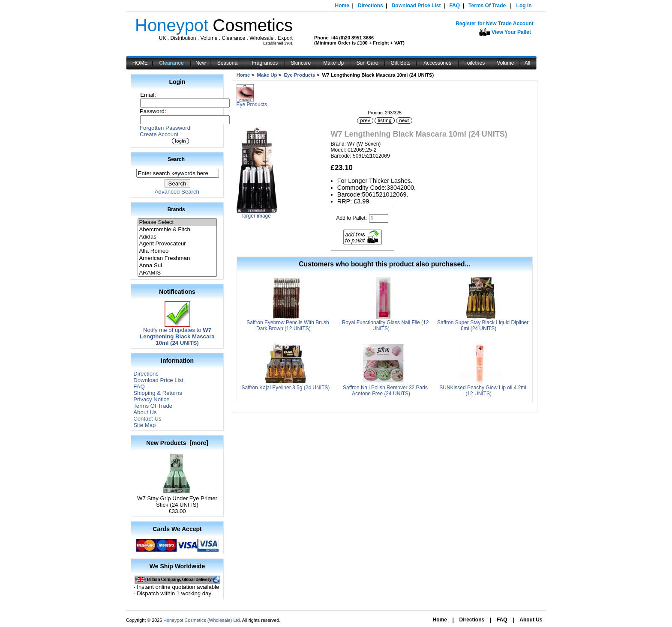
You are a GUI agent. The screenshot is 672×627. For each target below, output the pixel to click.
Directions (370, 6)
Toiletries (475, 63)
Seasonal (228, 63)
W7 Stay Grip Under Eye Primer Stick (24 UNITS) (177, 499)
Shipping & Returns (158, 393)
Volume (505, 63)
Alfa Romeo (177, 251)
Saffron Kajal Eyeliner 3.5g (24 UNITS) (285, 388)
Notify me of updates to (177, 334)
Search (176, 159)
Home (342, 6)
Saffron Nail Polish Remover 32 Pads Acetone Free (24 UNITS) (385, 391)
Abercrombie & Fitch (177, 230)
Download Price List (416, 6)
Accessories (437, 63)
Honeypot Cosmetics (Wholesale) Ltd (201, 620)
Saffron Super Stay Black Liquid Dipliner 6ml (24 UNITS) (483, 325)
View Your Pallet (511, 32)
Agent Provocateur (177, 244)
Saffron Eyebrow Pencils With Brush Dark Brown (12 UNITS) (288, 325)
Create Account (159, 134)
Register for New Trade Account (495, 24)
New (201, 63)
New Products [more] (177, 443)
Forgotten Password (165, 128)
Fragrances (265, 63)
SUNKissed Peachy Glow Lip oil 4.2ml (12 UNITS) (483, 391)
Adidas (177, 237)
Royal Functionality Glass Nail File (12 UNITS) (385, 325)
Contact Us (147, 419)
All (527, 63)
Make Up (333, 63)
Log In (524, 6)
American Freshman (177, 258)
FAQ (454, 6)
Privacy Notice (151, 399)
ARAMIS (177, 273)
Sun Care (367, 63)
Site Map (144, 425)
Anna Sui (177, 266)
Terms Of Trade (487, 6)
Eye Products (300, 75)
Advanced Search (177, 192)
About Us (145, 412)
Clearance (171, 63)
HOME (140, 63)
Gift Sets (401, 63)
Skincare (301, 63)
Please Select (177, 222)
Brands (176, 209)
